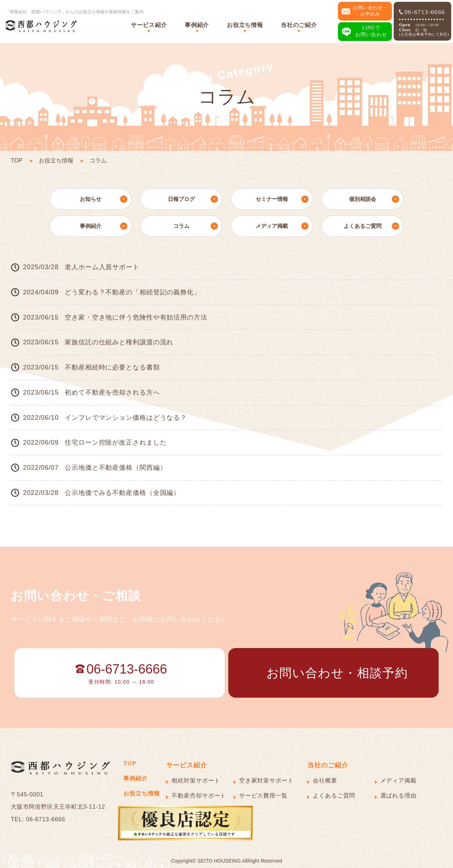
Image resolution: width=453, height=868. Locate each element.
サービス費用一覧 (263, 796)
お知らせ (91, 199)
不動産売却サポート (199, 796)
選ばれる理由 (399, 796)
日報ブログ (181, 199)
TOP (17, 160)
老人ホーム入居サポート (102, 267)
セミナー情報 (272, 199)
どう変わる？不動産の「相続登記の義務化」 (133, 292)
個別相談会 (363, 199)
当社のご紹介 (299, 25)
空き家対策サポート (266, 780)
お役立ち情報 (245, 25)
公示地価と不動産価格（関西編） (116, 468)
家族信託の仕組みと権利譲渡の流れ (119, 342)
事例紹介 (197, 25)
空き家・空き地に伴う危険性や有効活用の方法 (136, 317)
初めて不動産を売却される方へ (112, 392)
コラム (181, 226)
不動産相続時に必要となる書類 (112, 367)
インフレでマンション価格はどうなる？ (126, 418)
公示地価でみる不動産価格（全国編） (122, 493)
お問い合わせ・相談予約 (337, 673)
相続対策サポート (196, 780)
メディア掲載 (272, 226)
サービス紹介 (149, 25)
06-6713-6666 (422, 12)
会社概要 (325, 780)
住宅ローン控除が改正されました (116, 442)
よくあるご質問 (363, 226)
